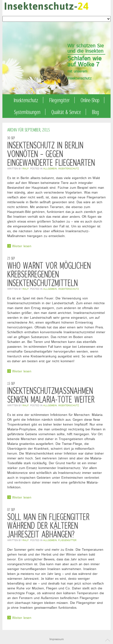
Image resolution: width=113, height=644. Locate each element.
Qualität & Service (66, 112)
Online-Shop (90, 100)
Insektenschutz (26, 100)
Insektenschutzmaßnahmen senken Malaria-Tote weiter (51, 395)
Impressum (57, 639)
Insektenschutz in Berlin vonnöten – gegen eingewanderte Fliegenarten (51, 154)
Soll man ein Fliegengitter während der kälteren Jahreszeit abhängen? (48, 525)
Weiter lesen (22, 246)
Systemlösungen (27, 112)
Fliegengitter (59, 100)
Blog (95, 112)
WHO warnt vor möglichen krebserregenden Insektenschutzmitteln (49, 274)
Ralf (26, 169)
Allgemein (50, 169)
